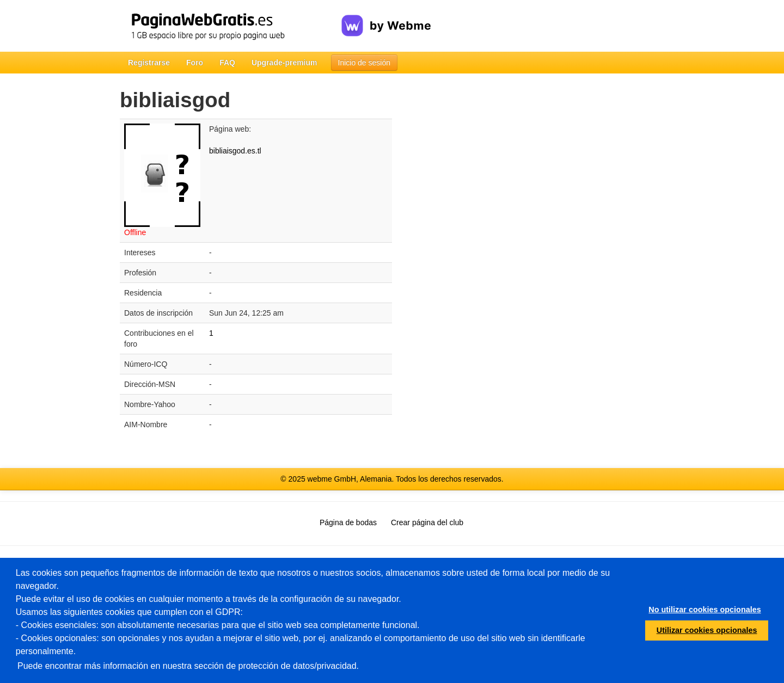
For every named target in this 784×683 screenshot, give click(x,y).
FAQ (227, 63)
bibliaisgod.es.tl (235, 151)
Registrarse (149, 63)
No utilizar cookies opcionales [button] (705, 610)
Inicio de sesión (365, 63)
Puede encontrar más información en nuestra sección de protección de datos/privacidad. (188, 666)
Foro (195, 63)
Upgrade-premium (284, 63)
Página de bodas (348, 522)
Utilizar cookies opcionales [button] (707, 630)
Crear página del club (427, 522)
